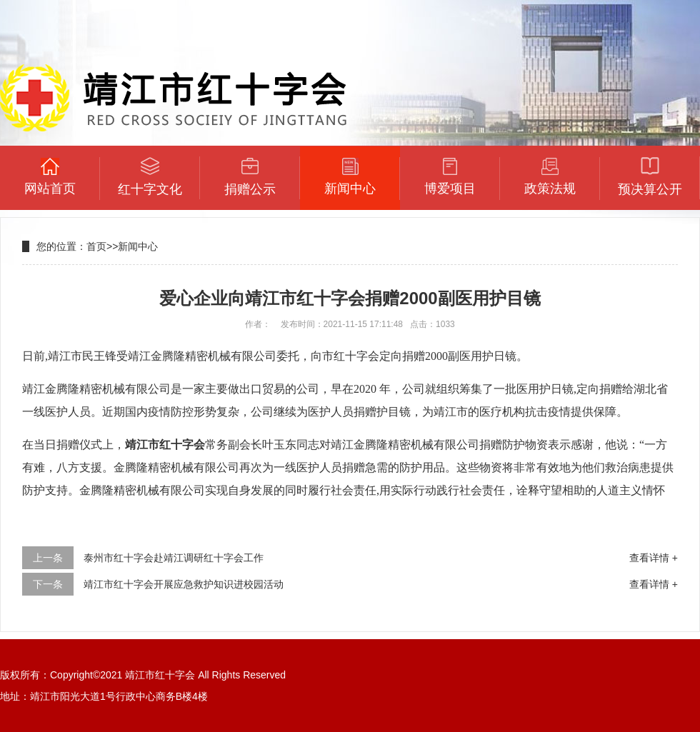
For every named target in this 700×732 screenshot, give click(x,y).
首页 (96, 246)
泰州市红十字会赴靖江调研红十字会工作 (174, 558)
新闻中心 (138, 246)
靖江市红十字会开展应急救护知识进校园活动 (184, 584)
